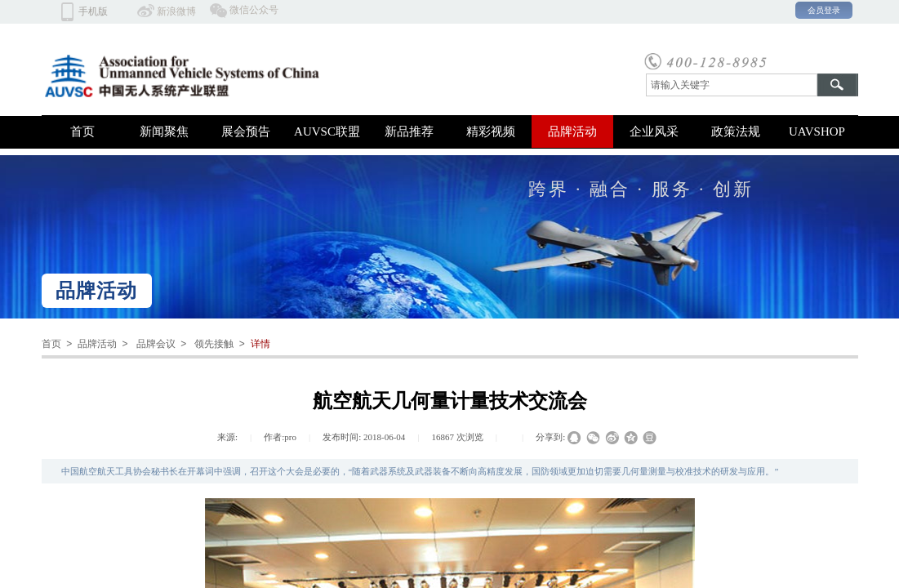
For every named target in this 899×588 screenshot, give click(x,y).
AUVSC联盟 (327, 131)
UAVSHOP (817, 131)
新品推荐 (409, 131)
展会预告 (246, 131)
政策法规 (736, 131)
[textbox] (732, 85)
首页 (82, 131)
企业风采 (654, 131)
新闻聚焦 (164, 131)
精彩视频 (491, 131)
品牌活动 (572, 131)
